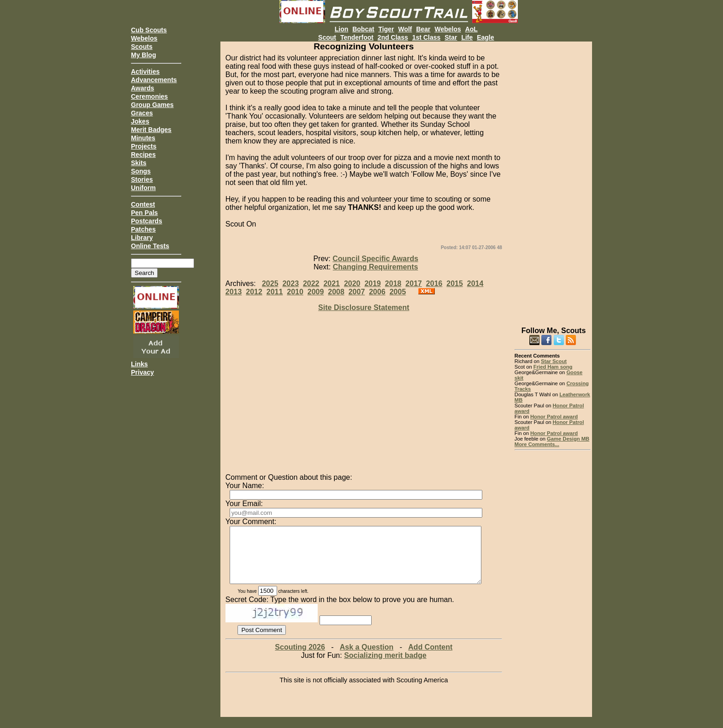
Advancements (154, 80)
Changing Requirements (376, 267)
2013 (234, 292)
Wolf (405, 29)
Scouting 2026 (300, 658)
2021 (332, 283)
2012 (254, 292)
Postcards (147, 221)
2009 (316, 292)
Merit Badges (151, 130)
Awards (142, 88)
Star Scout (554, 361)
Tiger (386, 29)
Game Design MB (568, 439)
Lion (342, 29)
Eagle (485, 37)
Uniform (143, 188)
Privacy (142, 372)
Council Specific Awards (375, 259)
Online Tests (150, 246)
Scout (327, 37)
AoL (471, 29)
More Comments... (537, 444)
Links (139, 364)
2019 (373, 283)
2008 (336, 292)
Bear (423, 29)
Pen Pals (144, 213)
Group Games (152, 105)
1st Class (426, 37)
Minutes (143, 138)
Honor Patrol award (554, 417)
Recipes (143, 155)
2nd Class (393, 37)
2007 (357, 292)
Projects (144, 146)
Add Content (430, 658)
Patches (143, 229)
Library (142, 238)
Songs (141, 171)
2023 (290, 283)
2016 (434, 283)
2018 (393, 283)
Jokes (140, 121)
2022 (311, 283)
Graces (142, 113)
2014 (475, 283)
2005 (398, 292)
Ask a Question (367, 658)
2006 (377, 292)
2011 (275, 292)
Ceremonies (149, 96)
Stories (142, 179)
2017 (414, 283)
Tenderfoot (357, 37)
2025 (270, 283)
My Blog (143, 55)
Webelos (144, 38)
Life (467, 37)
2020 (352, 283)
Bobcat (363, 29)
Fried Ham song (553, 367)
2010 (295, 292)
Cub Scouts (149, 30)
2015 (455, 283)
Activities (145, 72)
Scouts (142, 47)
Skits (139, 163)
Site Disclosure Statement (364, 307)
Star (451, 37)
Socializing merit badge (385, 666)
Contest (143, 204)
